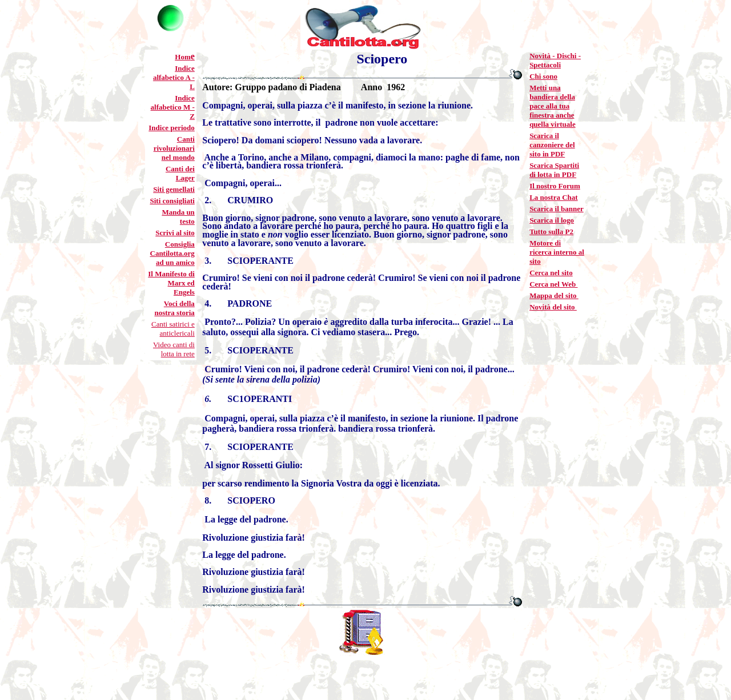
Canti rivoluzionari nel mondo (174, 148)
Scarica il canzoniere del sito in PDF (552, 145)
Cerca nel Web (553, 284)
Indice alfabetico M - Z (173, 107)
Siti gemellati (174, 189)
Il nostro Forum (555, 186)
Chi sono (543, 76)
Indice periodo (172, 128)
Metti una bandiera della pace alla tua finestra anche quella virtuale (553, 106)
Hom (182, 57)
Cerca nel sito (551, 273)
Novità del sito (553, 307)
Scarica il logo (552, 220)
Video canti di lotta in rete (174, 349)
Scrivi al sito (175, 233)
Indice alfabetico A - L (174, 77)
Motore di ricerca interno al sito (557, 252)
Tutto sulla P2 (551, 232)
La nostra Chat (554, 197)
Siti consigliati (172, 201)
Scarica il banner (557, 209)
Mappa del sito (554, 295)
